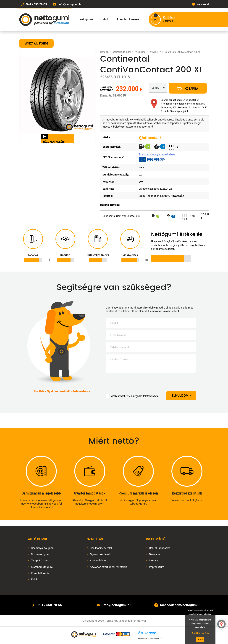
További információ (200, 633)
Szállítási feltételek (101, 548)
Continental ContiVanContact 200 (121, 216)
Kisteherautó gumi (42, 567)
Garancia (154, 554)
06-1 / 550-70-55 (36, 4)
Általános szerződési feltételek (108, 567)
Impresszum (157, 567)
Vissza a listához (36, 43)
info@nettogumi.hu (70, 4)
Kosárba (188, 88)
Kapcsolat (203, 4)
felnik (105, 19)
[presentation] (129, 382)
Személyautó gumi (42, 548)
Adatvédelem (98, 560)
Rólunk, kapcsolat (160, 548)
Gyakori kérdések (100, 554)
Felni (34, 579)
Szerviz (153, 560)
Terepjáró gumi (40, 560)
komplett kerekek (128, 19)
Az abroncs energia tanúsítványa (157, 154)
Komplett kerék (40, 573)
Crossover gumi (41, 554)
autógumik (86, 19)
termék (169, 19)
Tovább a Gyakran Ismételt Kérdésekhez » (62, 391)
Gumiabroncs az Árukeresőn (148, 639)
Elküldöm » (181, 395)
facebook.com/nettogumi (179, 605)
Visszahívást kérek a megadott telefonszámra (132, 396)
